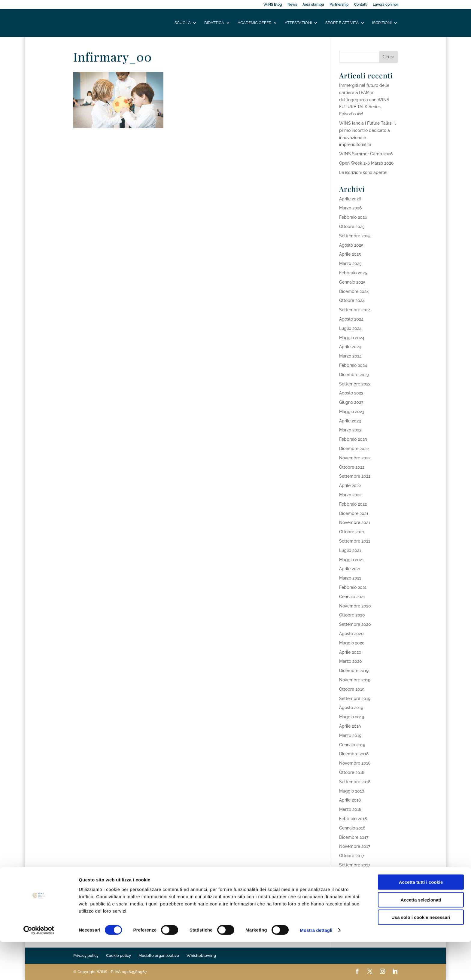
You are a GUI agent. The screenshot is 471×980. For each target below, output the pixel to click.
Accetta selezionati (421, 938)
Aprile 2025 (350, 254)
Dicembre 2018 (354, 754)
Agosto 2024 (351, 319)
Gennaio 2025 (352, 282)
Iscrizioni (382, 23)
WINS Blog (273, 5)
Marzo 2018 (350, 809)
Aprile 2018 (350, 800)
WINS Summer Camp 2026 (366, 154)
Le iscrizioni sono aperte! (363, 172)
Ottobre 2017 (352, 856)
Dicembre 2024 (354, 291)
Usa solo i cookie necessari (421, 955)
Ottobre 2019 (352, 689)
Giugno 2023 (351, 402)
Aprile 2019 (350, 726)
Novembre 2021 (355, 522)
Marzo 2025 (350, 263)
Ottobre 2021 (352, 532)
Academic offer (254, 23)
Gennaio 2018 (352, 828)
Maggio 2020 (352, 643)
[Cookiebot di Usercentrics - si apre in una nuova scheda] (39, 968)
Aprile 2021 (350, 569)
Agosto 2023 (351, 393)
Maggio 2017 (351, 884)
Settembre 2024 (355, 310)
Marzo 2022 (350, 495)
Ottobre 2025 (352, 227)
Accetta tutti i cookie (421, 920)
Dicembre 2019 (354, 671)
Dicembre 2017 (354, 837)
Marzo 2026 (350, 208)
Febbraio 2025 (353, 273)
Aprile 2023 (350, 421)
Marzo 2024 (350, 356)
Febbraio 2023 (353, 439)
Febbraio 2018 (353, 819)
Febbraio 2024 (353, 365)
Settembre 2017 (355, 865)
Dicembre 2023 (354, 375)
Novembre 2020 (355, 606)
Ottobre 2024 (352, 300)
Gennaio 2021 (352, 597)
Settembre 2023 (355, 384)
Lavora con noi (385, 5)
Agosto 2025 (351, 245)
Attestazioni (298, 23)
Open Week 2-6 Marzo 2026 (366, 163)
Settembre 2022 (355, 476)
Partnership (339, 5)
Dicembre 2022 (354, 449)
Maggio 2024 (352, 338)
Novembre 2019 (355, 680)
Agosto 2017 (351, 874)
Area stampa (313, 5)
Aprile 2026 (350, 199)
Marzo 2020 (351, 661)
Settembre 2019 (355, 698)
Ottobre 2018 (352, 772)
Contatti (361, 5)
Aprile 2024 (350, 347)
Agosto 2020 (351, 634)
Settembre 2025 (355, 236)
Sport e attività (342, 23)
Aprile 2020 (350, 652)
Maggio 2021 (351, 560)
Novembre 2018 (355, 763)
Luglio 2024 (350, 328)
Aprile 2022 (350, 485)
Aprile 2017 (350, 893)
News (292, 5)
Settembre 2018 (355, 782)
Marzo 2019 (350, 735)
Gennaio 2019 (352, 745)
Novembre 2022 (355, 458)
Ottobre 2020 (352, 615)
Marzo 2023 (350, 430)
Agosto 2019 (351, 708)
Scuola (183, 23)
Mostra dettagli (316, 968)
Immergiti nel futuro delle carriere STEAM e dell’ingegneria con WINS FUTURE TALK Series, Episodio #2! (364, 100)
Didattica (214, 23)
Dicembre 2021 (354, 513)
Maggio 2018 (352, 791)
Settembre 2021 (355, 541)
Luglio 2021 (350, 550)
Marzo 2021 (350, 578)
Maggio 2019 (352, 717)
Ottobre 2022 (352, 467)
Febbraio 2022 (353, 504)
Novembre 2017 (355, 846)
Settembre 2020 (355, 624)
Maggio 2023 (352, 412)
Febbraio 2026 (353, 217)
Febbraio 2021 (353, 587)
